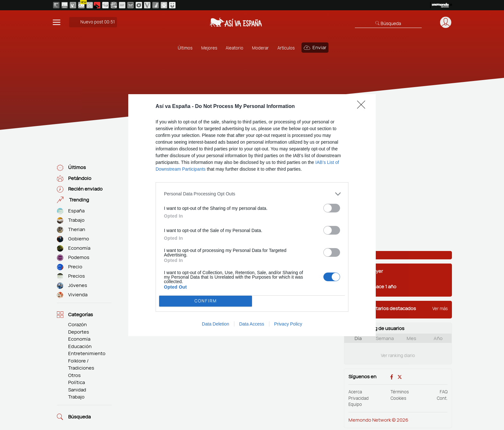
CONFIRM (206, 301)
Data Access (252, 324)
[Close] (363, 107)
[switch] (332, 208)
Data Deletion (216, 324)
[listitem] (252, 194)
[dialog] (252, 215)
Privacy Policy (288, 324)
